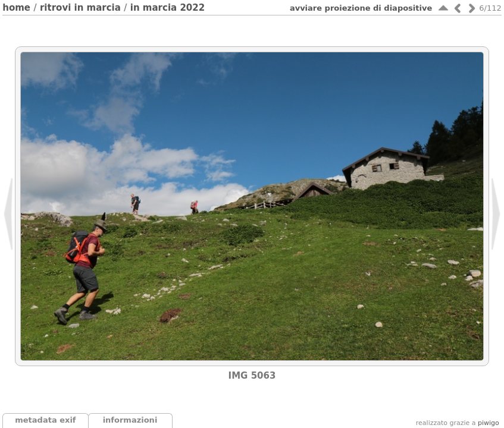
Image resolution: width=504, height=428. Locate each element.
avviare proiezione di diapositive (361, 8)
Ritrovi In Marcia (80, 8)
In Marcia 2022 (168, 8)
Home (16, 8)
